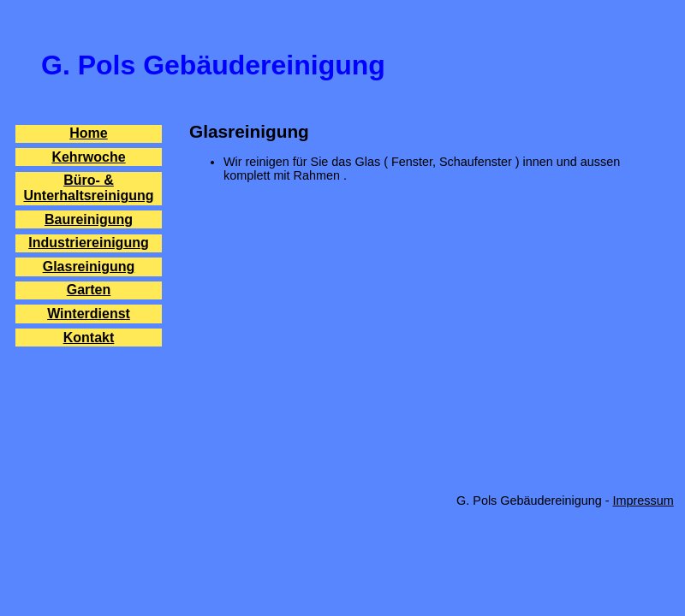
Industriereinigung (88, 243)
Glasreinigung (89, 267)
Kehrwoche (88, 157)
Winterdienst (89, 314)
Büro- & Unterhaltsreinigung (88, 188)
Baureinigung (89, 219)
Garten (89, 290)
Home (88, 133)
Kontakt (89, 338)
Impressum (643, 500)
